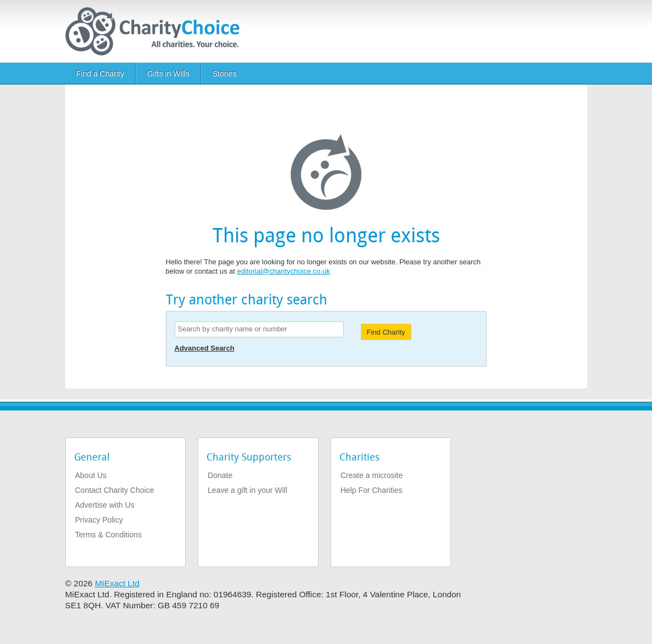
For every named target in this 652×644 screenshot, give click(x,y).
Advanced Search (205, 348)
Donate (220, 475)
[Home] (157, 31)
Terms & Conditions (108, 535)
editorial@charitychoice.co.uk (284, 271)
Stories (225, 74)
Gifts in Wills (168, 74)
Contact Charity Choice (115, 490)
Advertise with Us (105, 505)
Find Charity (386, 332)
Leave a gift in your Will (247, 490)
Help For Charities (372, 490)
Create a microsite (372, 475)
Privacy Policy (99, 520)
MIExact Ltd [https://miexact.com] (117, 583)
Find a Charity (100, 74)
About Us (91, 475)
